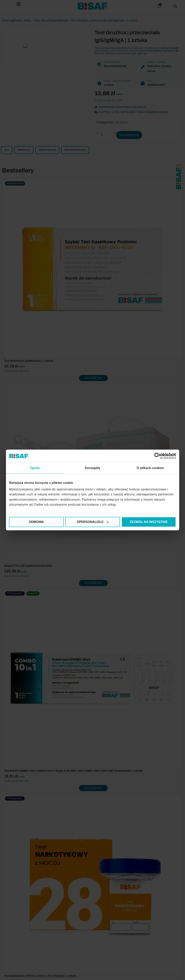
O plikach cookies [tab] (150, 468)
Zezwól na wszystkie (149, 522)
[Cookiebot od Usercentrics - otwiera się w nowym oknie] (159, 456)
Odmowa (36, 522)
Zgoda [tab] (35, 468)
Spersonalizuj (93, 522)
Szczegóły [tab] (92, 468)
